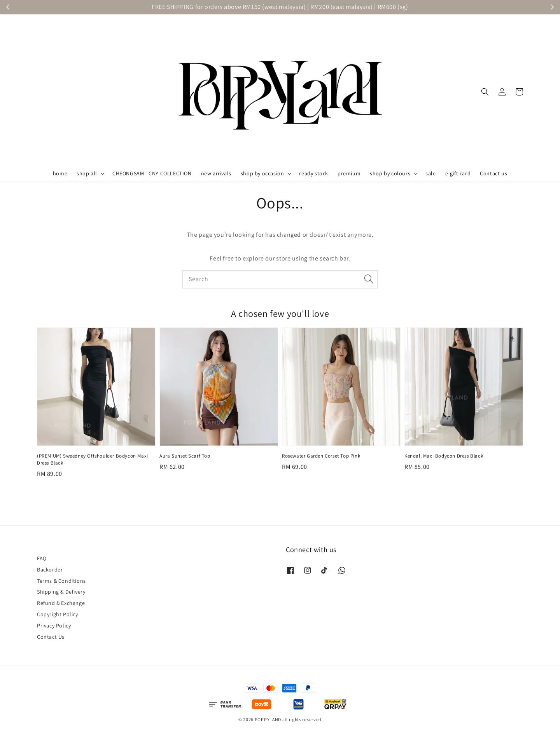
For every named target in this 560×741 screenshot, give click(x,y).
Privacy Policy (54, 626)
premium (349, 173)
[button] (485, 92)
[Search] (369, 279)
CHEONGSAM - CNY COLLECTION (152, 173)
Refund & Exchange (61, 603)
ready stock (314, 173)
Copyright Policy (58, 614)
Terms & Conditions (61, 581)
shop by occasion (262, 173)
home (60, 173)
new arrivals (216, 173)
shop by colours (390, 173)
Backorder (50, 570)
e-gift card (458, 173)
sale (430, 173)
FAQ (42, 558)
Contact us (493, 173)
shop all (87, 173)
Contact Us (51, 637)
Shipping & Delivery (61, 592)
